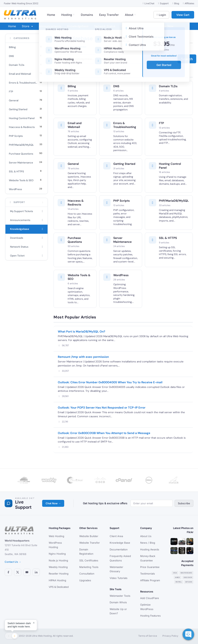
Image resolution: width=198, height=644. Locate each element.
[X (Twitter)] (18, 572)
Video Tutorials (119, 578)
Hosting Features (150, 616)
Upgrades (85, 580)
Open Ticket (26, 256)
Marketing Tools (89, 567)
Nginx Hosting (57, 554)
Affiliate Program (150, 580)
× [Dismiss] (34, 623)
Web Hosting (56, 536)
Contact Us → (13, 562)
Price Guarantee (150, 567)
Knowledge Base (120, 543)
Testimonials (148, 574)
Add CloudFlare (150, 598)
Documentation (119, 549)
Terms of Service (148, 636)
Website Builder (89, 536)
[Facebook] (8, 572)
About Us (146, 536)
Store (27, 26)
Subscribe (184, 503)
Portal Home (60, 47)
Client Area (116, 536)
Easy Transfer (109, 15)
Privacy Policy (170, 636)
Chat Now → (53, 503)
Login (161, 15)
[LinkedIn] (36, 572)
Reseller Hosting (59, 574)
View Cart (183, 15)
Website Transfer (90, 543)
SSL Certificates (89, 560)
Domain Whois (118, 602)
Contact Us (147, 26)
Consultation (87, 574)
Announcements (50, 26)
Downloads (26, 238)
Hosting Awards (150, 549)
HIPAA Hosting (57, 580)
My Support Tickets (26, 211)
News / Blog (148, 543)
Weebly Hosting (58, 567)
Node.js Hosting (58, 560)
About (130, 15)
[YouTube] (27, 572)
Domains (87, 15)
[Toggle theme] (12, 636)
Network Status (105, 26)
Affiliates (127, 26)
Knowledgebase (78, 26)
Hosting (68, 15)
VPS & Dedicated (59, 587)
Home (51, 15)
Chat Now (167, 26)
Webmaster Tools (120, 596)
